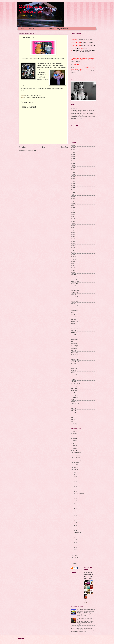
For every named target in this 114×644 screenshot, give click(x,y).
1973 (72, 170)
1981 (72, 185)
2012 (25, 97)
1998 (72, 223)
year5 (72, 413)
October (76, 457)
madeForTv (73, 344)
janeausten (73, 339)
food (72, 319)
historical (73, 332)
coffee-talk (73, 292)
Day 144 (76, 479)
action (72, 275)
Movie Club (49, 29)
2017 (72, 266)
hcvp (28, 97)
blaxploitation (74, 281)
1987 (72, 199)
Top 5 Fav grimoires (75, 627)
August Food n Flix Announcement (85, 618)
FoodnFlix (73, 321)
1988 (72, 201)
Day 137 (76, 499)
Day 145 (76, 477)
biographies (73, 279)
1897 (72, 148)
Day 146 (76, 474)
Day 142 (76, 484)
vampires (73, 395)
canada (72, 286)
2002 (72, 232)
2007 (72, 243)
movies (38, 97)
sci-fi (72, 379)
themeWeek (73, 386)
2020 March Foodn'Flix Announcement (86, 610)
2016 (72, 263)
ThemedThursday (75, 384)
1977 (72, 177)
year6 (72, 415)
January (76, 560)
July (75, 465)
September (76, 460)
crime (72, 299)
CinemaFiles (74, 290)
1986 (72, 197)
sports (72, 382)
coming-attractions (75, 297)
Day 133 (76, 508)
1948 (72, 156)
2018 (72, 268)
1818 (72, 145)
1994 (72, 214)
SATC (72, 377)
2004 (72, 237)
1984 (72, 192)
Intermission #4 (77, 533)
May (75, 470)
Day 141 (76, 486)
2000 (72, 228)
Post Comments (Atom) (30, 150)
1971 (72, 168)
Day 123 (76, 537)
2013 (72, 257)
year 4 (72, 406)
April (75, 472)
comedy (73, 295)
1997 (72, 221)
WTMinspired (74, 404)
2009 (72, 248)
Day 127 (76, 525)
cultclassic (73, 301)
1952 (72, 161)
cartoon (72, 288)
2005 (72, 239)
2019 (72, 270)
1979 (72, 181)
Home (23, 29)
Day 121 (76, 542)
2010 (72, 250)
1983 (72, 190)
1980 (72, 183)
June (75, 467)
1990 (72, 205)
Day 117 (76, 552)
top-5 (45, 97)
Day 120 (76, 545)
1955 (72, 163)
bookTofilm (73, 283)
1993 (72, 212)
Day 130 (76, 518)
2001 (72, 230)
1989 (72, 203)
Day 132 (76, 511)
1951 (72, 159)
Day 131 (76, 516)
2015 (72, 261)
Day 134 (76, 506)
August (76, 462)
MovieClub (73, 346)
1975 (72, 172)
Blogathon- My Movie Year (80, 513)
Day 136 (76, 501)
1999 (72, 226)
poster (72, 366)
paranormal (73, 362)
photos (41, 97)
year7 (72, 417)
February (76, 558)
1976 (72, 174)
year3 (72, 410)
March (75, 555)
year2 (72, 408)
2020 (72, 272)
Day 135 (76, 503)
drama (72, 308)
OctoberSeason (74, 359)
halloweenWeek (74, 328)
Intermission (33, 97)
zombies (73, 424)
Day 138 (76, 496)
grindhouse (73, 326)
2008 (72, 246)
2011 (72, 252)
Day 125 (76, 530)
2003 (72, 234)
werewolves (73, 397)
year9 (72, 422)
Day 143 (76, 481)
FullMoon (73, 324)
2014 (72, 259)
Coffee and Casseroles (31, 9)
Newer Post (22, 147)
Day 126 (76, 528)
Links (39, 29)
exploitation (73, 310)
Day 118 (76, 550)
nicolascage (73, 353)
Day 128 (76, 523)
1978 (72, 179)
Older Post (64, 147)
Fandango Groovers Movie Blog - (53, 67)
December (76, 453)
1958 (72, 165)
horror (72, 335)
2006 (72, 241)
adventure (73, 277)
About (31, 29)
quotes (72, 370)
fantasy (72, 315)
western (73, 399)
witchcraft (73, 402)
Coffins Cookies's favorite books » (89, 602)
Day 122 (76, 540)
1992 (72, 210)
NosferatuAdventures (76, 357)
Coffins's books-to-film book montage (88, 575)
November (76, 455)
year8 (72, 419)
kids (72, 341)
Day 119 (76, 547)
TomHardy (73, 390)
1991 (72, 208)
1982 (72, 188)
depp (72, 304)
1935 (72, 152)
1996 (72, 219)
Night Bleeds (63, 29)
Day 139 (76, 491)
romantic (73, 375)
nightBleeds (73, 355)
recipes (72, 373)
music (72, 350)
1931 (72, 150)
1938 (72, 154)
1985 (72, 194)
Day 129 (76, 520)
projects (73, 368)
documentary (74, 306)
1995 (72, 217)
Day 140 (76, 489)
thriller (72, 388)
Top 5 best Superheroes (79, 494)
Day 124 (76, 535)
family (72, 312)
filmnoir (73, 317)
